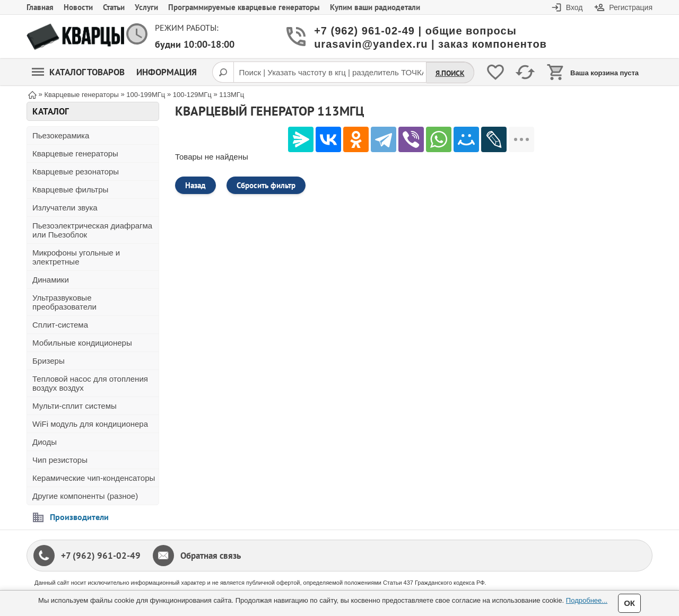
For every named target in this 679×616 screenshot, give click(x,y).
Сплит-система (60, 325)
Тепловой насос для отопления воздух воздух (90, 383)
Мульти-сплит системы (75, 406)
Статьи (114, 7)
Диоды (45, 442)
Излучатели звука (65, 208)
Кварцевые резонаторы (76, 171)
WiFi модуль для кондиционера (90, 424)
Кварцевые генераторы (75, 153)
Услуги (146, 7)
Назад (195, 185)
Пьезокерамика (61, 135)
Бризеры (49, 361)
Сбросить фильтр (266, 185)
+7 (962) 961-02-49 (101, 556)
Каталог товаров (78, 72)
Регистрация (631, 7)
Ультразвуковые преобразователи (64, 302)
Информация (167, 72)
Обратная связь (211, 556)
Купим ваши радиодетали (375, 7)
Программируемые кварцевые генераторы (244, 7)
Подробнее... (587, 600)
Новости (78, 7)
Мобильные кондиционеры (82, 343)
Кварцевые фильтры (70, 190)
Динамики (51, 280)
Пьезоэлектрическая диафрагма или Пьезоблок (92, 230)
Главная (40, 7)
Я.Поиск (450, 73)
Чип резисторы (60, 460)
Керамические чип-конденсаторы (94, 478)
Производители (79, 517)
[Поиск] (223, 72)
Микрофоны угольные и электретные (76, 257)
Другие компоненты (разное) (85, 496)
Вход (574, 7)
